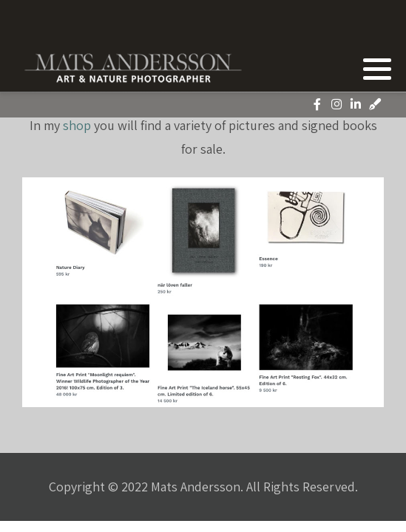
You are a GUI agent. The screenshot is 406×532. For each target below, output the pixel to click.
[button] (377, 69)
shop (77, 125)
